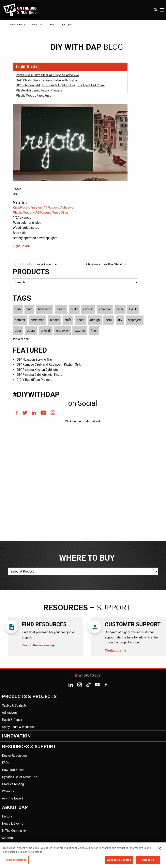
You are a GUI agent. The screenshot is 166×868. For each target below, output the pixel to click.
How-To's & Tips (13, 770)
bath (29, 309)
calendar (105, 309)
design (95, 320)
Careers (7, 838)
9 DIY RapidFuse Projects (35, 380)
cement (20, 320)
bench (61, 309)
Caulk (133, 309)
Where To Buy (87, 675)
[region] (83, 855)
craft (68, 320)
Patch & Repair (12, 720)
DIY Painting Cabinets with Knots (39, 375)
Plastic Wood (25, 96)
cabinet (88, 309)
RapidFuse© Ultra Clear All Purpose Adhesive (47, 75)
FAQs (6, 763)
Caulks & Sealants (14, 706)
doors (31, 331)
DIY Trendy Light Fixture (59, 85)
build (74, 309)
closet (54, 320)
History (7, 816)
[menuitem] (83, 711)
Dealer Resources (14, 756)
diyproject (135, 320)
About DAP (38, 25)
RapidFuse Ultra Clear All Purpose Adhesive (43, 207)
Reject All (148, 860)
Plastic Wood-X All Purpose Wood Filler (40, 213)
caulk (120, 309)
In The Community (14, 831)
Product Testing (13, 784)
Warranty (8, 791)
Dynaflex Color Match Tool (20, 777)
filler (94, 331)
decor (81, 320)
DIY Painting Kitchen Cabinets (37, 370)
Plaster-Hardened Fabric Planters (39, 90)
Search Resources (36, 645)
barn (18, 309)
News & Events (13, 824)
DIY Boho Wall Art (28, 85)
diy (120, 320)
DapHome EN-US (17, 25)
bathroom (45, 309)
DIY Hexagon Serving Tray (35, 360)
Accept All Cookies (119, 860)
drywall (46, 331)
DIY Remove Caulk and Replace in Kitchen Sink (49, 364)
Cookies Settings (16, 860)
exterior (80, 331)
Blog (52, 25)
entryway (62, 331)
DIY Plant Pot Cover (91, 85)
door (18, 331)
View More (21, 339)
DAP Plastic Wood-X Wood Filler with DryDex (47, 80)
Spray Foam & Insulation (19, 727)
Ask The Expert (12, 798)
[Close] (160, 848)
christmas (38, 320)
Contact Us (113, 650)
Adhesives (9, 713)
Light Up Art (67, 25)
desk (109, 320)
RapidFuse (44, 96)
